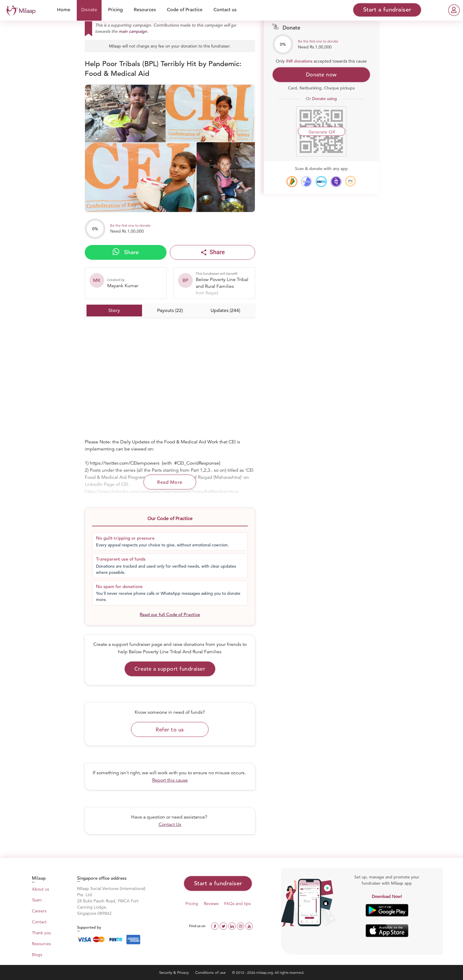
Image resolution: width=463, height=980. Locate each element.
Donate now (321, 75)
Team (37, 900)
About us (40, 889)
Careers (39, 911)
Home (64, 10)
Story (114, 311)
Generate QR (322, 132)
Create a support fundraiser (170, 669)
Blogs (37, 955)
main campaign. (133, 31)
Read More (170, 482)
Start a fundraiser (218, 883)
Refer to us (170, 730)
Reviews (211, 904)
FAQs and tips (237, 904)
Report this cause (170, 780)
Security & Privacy (175, 972)
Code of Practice (185, 10)
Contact (39, 922)
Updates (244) (225, 311)
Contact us (225, 10)
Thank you (41, 933)
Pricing (115, 10)
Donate (89, 10)
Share (126, 252)
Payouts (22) (170, 311)
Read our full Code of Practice (170, 614)
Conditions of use (211, 972)
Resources (145, 10)
